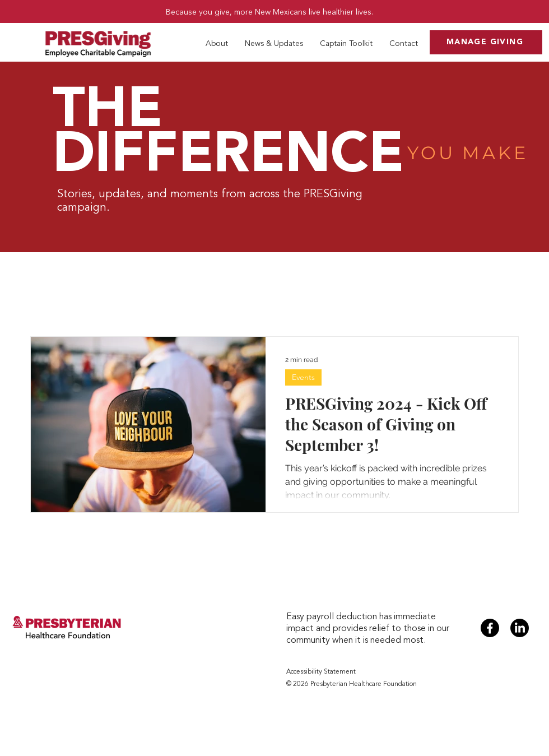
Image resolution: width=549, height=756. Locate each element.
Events (303, 377)
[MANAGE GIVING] (486, 42)
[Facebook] (490, 628)
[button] (217, 44)
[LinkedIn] (520, 628)
